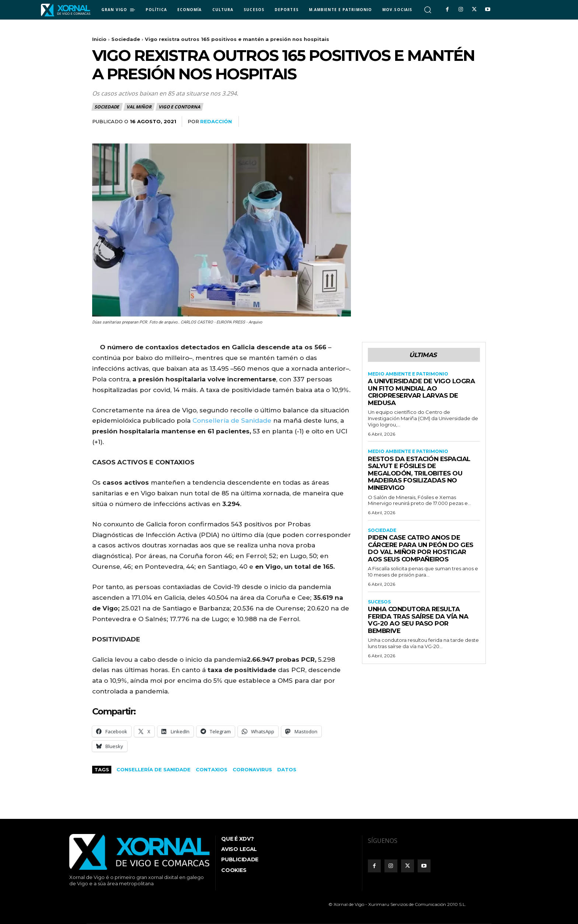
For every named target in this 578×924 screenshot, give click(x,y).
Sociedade (126, 39)
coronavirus (252, 769)
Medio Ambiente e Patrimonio (408, 374)
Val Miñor (139, 107)
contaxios (212, 769)
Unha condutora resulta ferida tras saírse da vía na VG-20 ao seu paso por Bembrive (418, 620)
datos (287, 769)
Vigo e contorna (180, 107)
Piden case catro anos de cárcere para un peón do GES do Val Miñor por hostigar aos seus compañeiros (421, 548)
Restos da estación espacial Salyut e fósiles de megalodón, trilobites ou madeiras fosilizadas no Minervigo (419, 473)
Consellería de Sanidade (232, 421)
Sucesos (379, 602)
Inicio (99, 39)
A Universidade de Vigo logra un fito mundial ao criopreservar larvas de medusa (421, 392)
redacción (216, 121)
